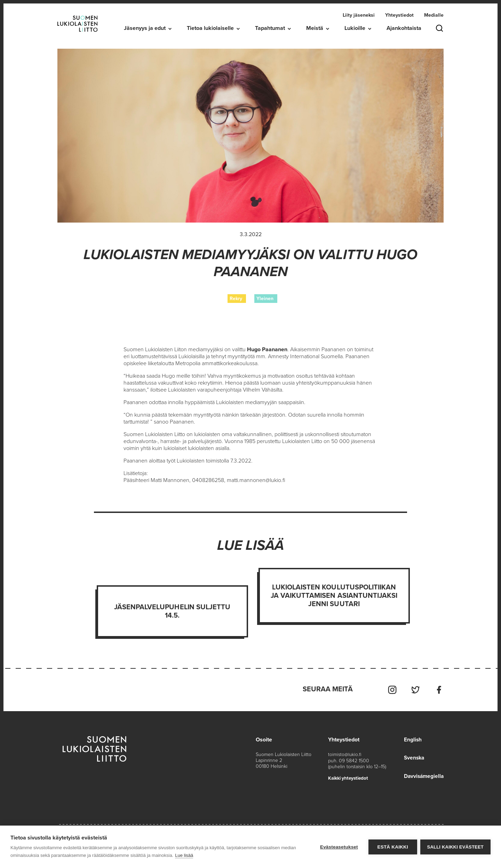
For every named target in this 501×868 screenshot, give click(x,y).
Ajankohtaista (404, 28)
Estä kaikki (392, 847)
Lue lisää (184, 855)
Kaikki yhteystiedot (349, 777)
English (411, 739)
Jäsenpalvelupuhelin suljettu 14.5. (172, 611)
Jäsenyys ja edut (145, 28)
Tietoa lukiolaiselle (210, 28)
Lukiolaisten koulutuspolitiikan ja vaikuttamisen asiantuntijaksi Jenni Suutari (334, 596)
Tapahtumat (270, 28)
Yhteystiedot (399, 15)
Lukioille (355, 28)
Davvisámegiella (423, 775)
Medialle (434, 15)
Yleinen (265, 299)
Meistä (315, 28)
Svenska (413, 757)
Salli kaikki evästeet (455, 847)
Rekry (236, 299)
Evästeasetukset (339, 847)
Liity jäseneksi (359, 15)
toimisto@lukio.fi (345, 753)
